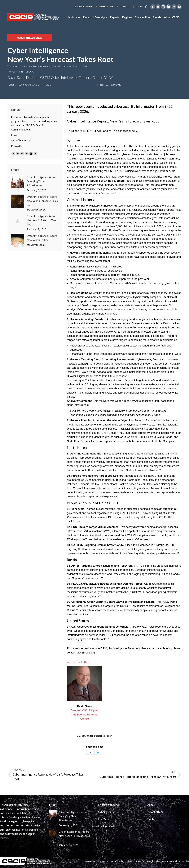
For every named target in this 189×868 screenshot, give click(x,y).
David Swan (85, 706)
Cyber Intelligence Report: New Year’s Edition (42, 238)
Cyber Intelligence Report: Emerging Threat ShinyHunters (42, 181)
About (151, 805)
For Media (104, 819)
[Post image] (18, 182)
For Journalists (107, 826)
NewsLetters (155, 812)
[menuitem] (74, 17)
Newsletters (104, 7)
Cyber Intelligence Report (100, 736)
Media (137, 7)
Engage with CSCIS (109, 805)
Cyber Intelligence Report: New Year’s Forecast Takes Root (42, 201)
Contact (123, 7)
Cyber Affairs (83, 7)
